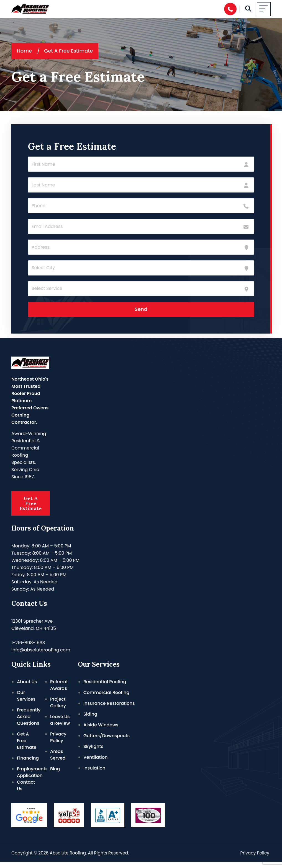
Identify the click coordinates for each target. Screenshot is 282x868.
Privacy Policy (58, 743)
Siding (90, 720)
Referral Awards (59, 691)
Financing (28, 764)
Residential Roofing (105, 688)
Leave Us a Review (60, 726)
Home (24, 51)
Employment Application (31, 778)
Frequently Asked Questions (29, 723)
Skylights (93, 753)
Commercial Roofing (106, 699)
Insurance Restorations (109, 709)
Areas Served (58, 761)
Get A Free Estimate (31, 506)
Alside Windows (101, 731)
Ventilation (95, 763)
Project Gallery (58, 709)
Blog (55, 775)
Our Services (26, 702)
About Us (27, 688)
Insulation (94, 774)
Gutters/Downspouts (107, 742)
